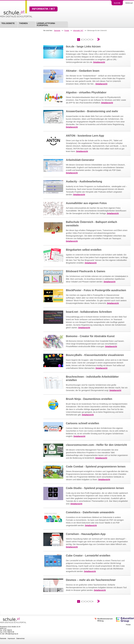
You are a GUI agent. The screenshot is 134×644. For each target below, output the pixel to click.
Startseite (57, 31)
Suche (117, 3)
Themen (23, 23)
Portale (67, 31)
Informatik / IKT (43, 9)
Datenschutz (21, 639)
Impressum (11, 639)
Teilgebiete (8, 23)
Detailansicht (99, 62)
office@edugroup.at (12, 634)
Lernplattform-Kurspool (46, 24)
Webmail (129, 3)
